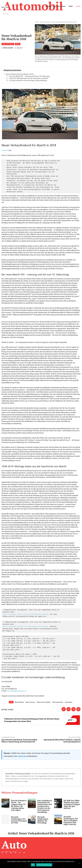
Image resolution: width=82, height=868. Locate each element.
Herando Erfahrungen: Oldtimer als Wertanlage (43, 820)
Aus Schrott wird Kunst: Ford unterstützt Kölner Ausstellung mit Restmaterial (19, 741)
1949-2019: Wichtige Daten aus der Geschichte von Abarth (29, 79)
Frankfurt (5, 151)
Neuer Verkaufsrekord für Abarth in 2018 (20, 75)
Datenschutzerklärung (44, 865)
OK (33, 865)
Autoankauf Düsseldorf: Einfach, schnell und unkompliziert (62, 741)
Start (37, 22)
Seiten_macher (8, 48)
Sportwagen (69, 703)
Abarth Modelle (19, 703)
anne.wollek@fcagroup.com (17, 691)
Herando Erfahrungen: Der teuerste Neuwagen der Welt (19, 820)
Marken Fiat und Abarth (44, 703)
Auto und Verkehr (8, 44)
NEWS (18, 44)
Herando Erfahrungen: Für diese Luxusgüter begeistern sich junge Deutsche (71, 821)
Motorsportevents (58, 703)
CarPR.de (22, 757)
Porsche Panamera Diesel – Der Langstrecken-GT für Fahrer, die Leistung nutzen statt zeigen (19, 806)
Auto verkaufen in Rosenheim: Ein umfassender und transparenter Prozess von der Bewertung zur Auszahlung (45, 807)
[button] (78, 6)
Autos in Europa (30, 703)
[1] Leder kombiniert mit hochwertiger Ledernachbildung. (28, 81)
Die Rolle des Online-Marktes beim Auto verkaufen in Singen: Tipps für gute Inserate (72, 805)
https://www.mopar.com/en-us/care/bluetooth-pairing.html (25, 615)
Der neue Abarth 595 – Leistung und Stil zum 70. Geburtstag (29, 77)
